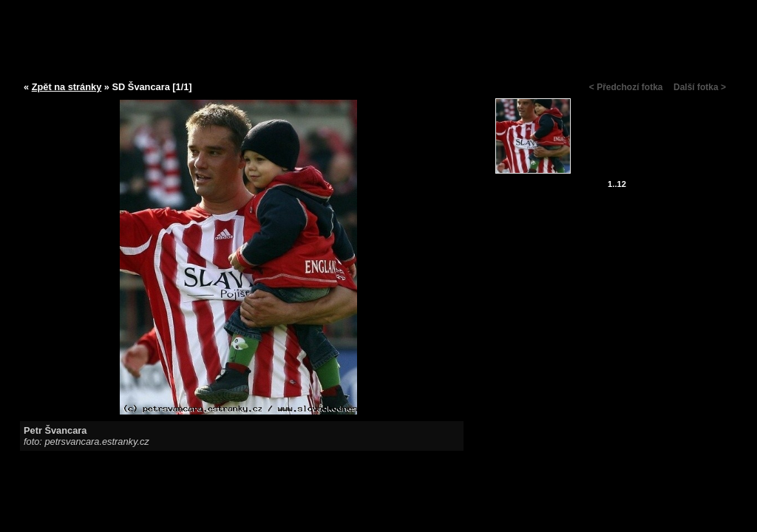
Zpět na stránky (67, 87)
